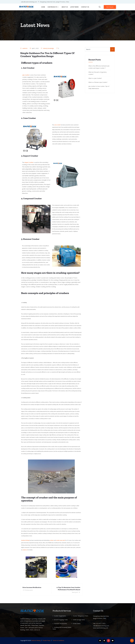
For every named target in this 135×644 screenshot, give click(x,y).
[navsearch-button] (100, 7)
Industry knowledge (48, 48)
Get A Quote (110, 7)
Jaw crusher (26, 75)
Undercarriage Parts (79, 620)
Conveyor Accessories (60, 623)
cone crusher (57, 125)
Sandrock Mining (25, 540)
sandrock (25, 48)
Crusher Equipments (60, 616)
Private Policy (47, 640)
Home (43, 7)
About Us (65, 7)
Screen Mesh (77, 623)
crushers (52, 540)
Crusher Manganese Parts (80, 616)
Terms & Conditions (58, 640)
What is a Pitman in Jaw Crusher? (98, 82)
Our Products (53, 7)
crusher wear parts (61, 540)
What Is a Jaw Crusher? (95, 78)
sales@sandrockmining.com (101, 626)
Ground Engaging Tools (61, 620)
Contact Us (85, 7)
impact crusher (29, 162)
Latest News (74, 7)
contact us (25, 550)
